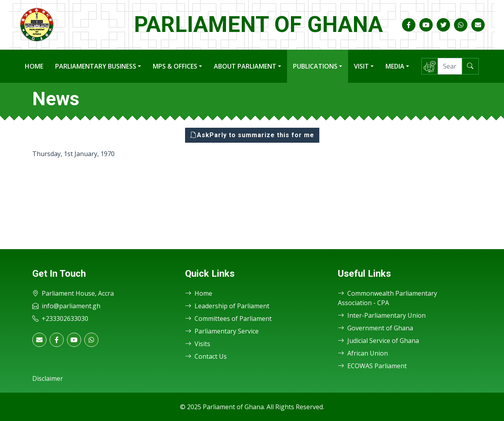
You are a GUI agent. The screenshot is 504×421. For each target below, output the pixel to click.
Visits (198, 344)
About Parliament (245, 66)
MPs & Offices (175, 66)
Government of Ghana (375, 328)
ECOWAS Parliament (372, 366)
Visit (361, 66)
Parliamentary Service (222, 331)
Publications (315, 66)
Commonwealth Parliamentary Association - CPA (387, 298)
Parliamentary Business (96, 66)
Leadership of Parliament (227, 306)
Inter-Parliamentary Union (382, 315)
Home (34, 66)
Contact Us (206, 356)
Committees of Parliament (228, 319)
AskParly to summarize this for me (252, 135)
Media (395, 66)
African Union (363, 353)
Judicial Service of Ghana (378, 341)
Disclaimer (48, 378)
